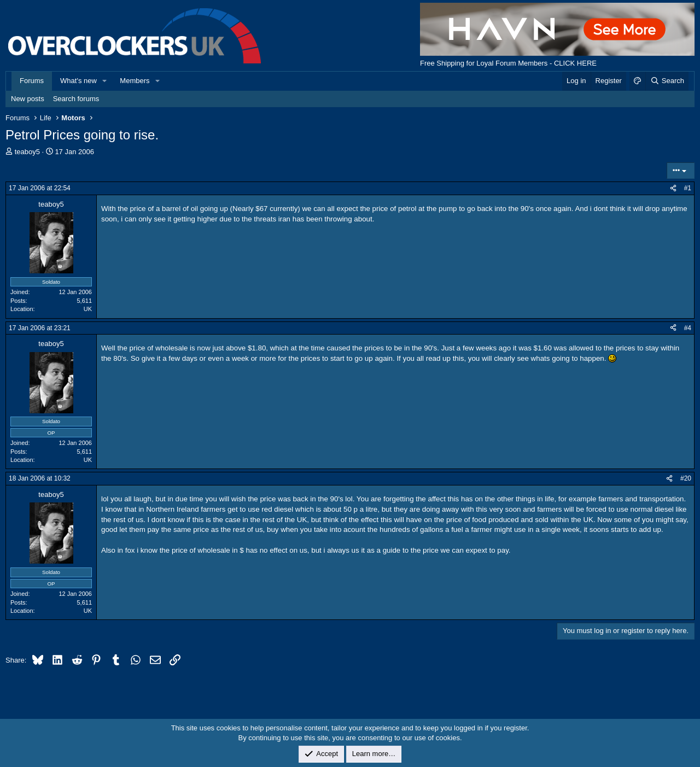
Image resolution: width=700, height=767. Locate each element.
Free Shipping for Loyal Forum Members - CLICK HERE (508, 63)
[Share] (673, 188)
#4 (688, 328)
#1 (688, 188)
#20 (686, 478)
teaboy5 (27, 152)
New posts (28, 99)
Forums (32, 81)
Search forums (76, 99)
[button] (105, 81)
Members (135, 81)
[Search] (667, 81)
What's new (78, 81)
